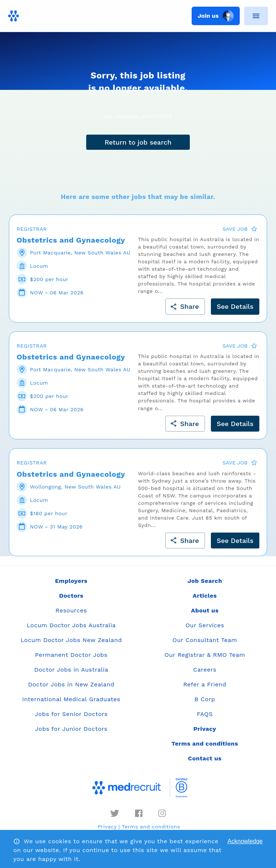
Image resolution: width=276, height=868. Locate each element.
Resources (71, 610)
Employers (71, 581)
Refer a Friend (205, 684)
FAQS (205, 714)
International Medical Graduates (71, 699)
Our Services (205, 625)
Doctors (71, 596)
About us (205, 610)
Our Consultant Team (205, 640)
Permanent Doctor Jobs (71, 655)
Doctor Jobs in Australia (71, 670)
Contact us (205, 758)
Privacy (107, 827)
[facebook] (139, 813)
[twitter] (115, 813)
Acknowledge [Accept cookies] (245, 841)
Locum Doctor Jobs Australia (71, 625)
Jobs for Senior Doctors (71, 714)
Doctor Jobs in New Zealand (71, 684)
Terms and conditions (151, 827)
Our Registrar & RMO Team (205, 655)
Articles (205, 596)
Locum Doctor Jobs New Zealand (71, 640)
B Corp (205, 699)
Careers (205, 670)
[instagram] (162, 813)
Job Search (205, 581)
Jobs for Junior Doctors (71, 729)
